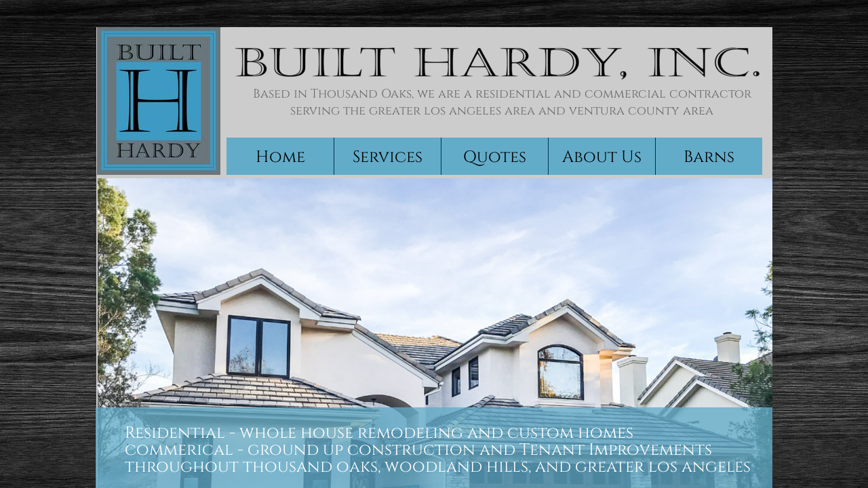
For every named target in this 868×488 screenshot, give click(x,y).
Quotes (495, 157)
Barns (709, 157)
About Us (602, 157)
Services (388, 157)
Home (280, 157)
